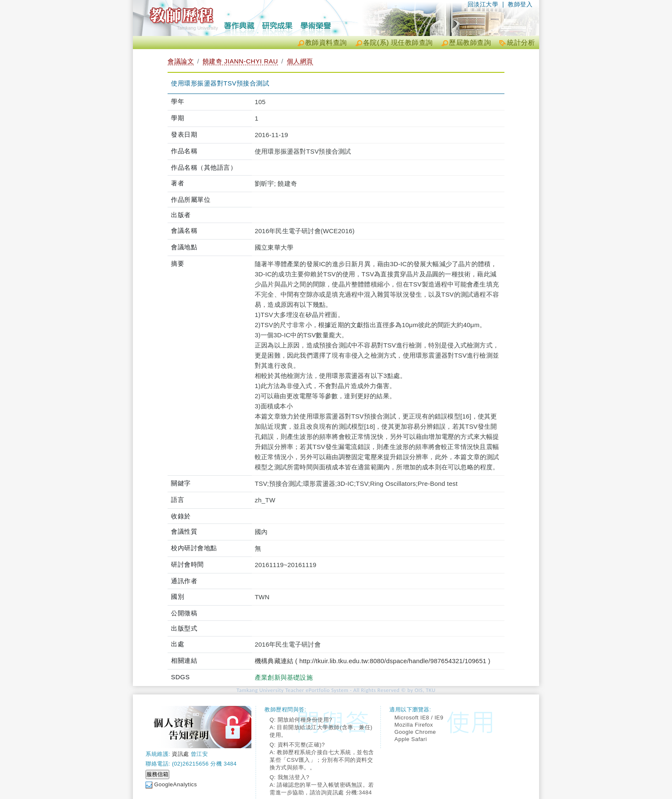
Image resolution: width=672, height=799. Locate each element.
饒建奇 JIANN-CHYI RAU (240, 61)
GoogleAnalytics (175, 784)
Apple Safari (411, 739)
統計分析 (521, 43)
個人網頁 (300, 61)
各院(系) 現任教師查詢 (398, 43)
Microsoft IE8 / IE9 (419, 718)
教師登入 (520, 4)
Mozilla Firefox (414, 725)
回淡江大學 (483, 4)
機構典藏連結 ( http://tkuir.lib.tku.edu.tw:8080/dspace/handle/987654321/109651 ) (373, 661)
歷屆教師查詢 (470, 43)
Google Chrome (415, 732)
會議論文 (181, 61)
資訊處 (180, 754)
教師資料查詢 (326, 43)
